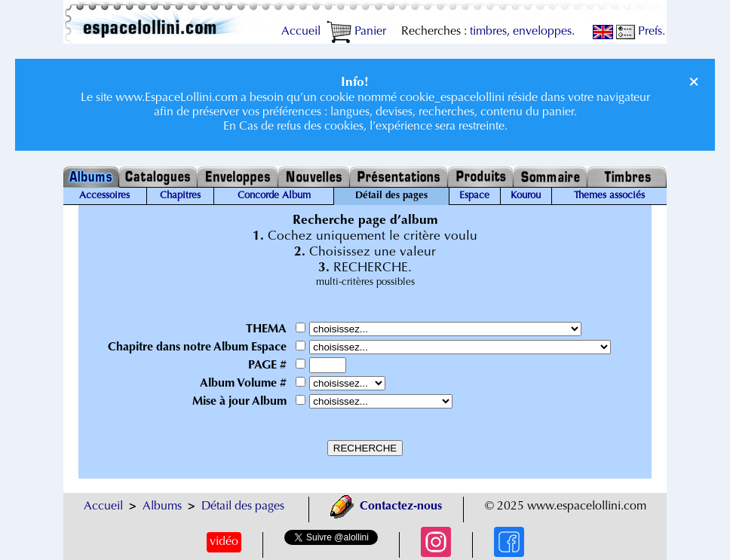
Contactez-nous (386, 506)
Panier (356, 32)
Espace (474, 196)
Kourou (526, 196)
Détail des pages (243, 506)
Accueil (301, 32)
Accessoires (104, 196)
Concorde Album (274, 196)
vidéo (224, 542)
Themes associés (609, 196)
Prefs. (641, 32)
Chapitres (180, 196)
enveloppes (542, 32)
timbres (488, 32)
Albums (162, 506)
